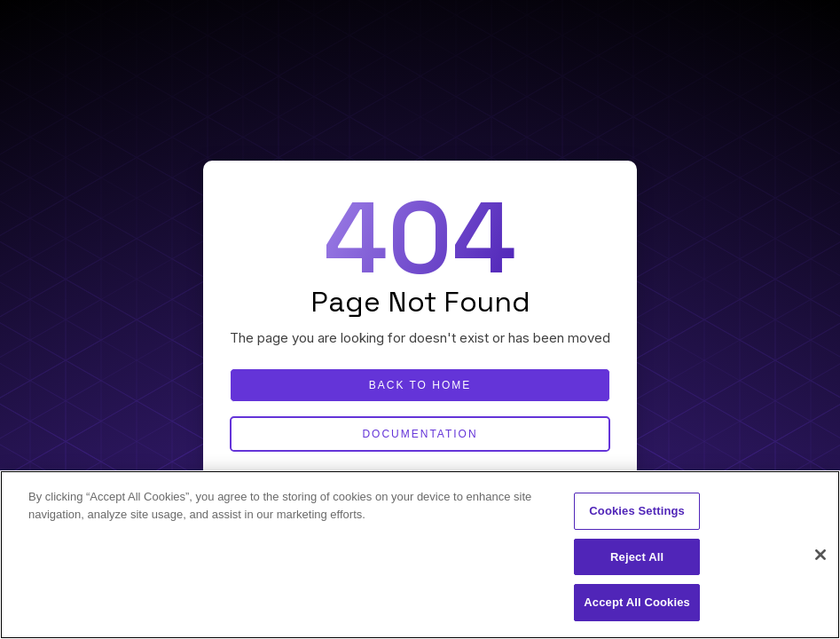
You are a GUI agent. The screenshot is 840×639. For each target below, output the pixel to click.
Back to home (420, 385)
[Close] (820, 555)
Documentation (420, 434)
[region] (420, 555)
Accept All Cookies (637, 602)
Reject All (637, 557)
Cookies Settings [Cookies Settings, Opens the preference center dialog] (637, 511)
